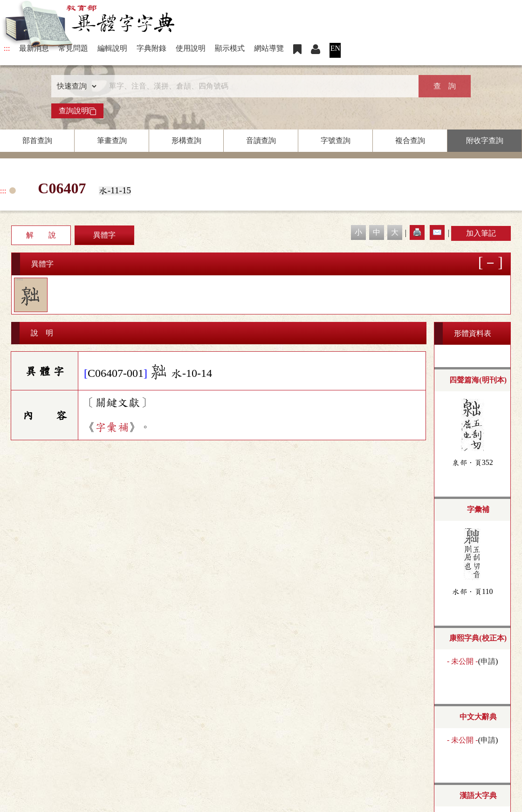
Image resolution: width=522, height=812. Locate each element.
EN (335, 48)
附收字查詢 (485, 140)
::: (7, 48)
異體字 (104, 235)
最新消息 (34, 48)
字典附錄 (151, 48)
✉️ (437, 232)
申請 (488, 661)
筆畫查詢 (112, 140)
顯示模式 (230, 48)
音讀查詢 (261, 140)
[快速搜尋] (258, 86)
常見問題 (73, 48)
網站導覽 (269, 48)
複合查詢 (410, 140)
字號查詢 (336, 140)
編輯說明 (112, 48)
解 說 (41, 235)
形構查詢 (186, 140)
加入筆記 (481, 233)
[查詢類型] (75, 86)
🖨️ (417, 232)
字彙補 (112, 427)
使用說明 (191, 48)
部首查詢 (37, 140)
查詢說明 (77, 111)
